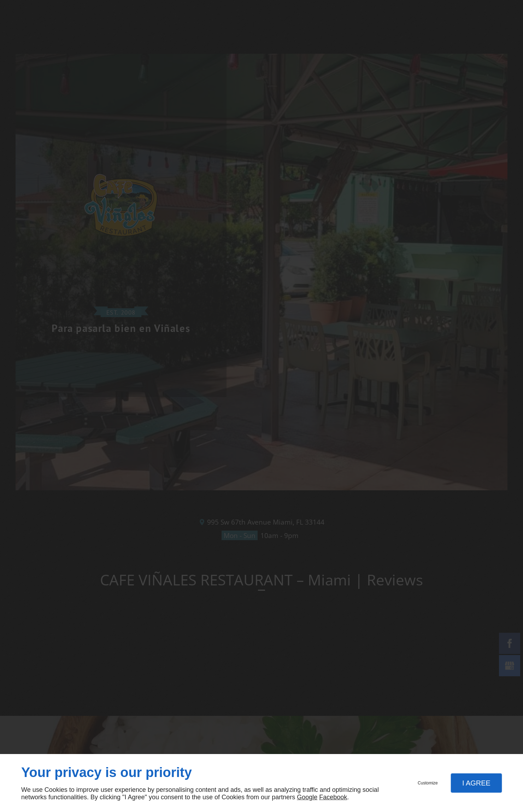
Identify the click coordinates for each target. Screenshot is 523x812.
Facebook (333, 797)
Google (307, 797)
